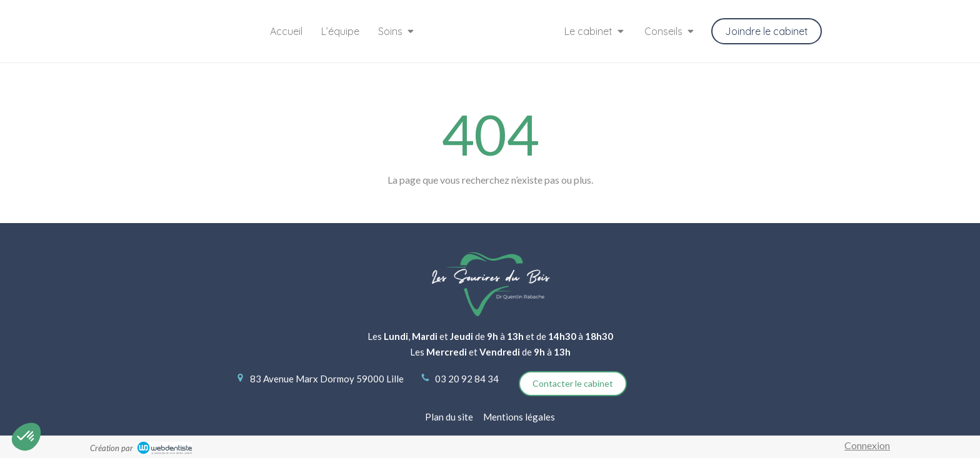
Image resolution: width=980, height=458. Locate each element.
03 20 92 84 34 (467, 379)
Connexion (867, 445)
